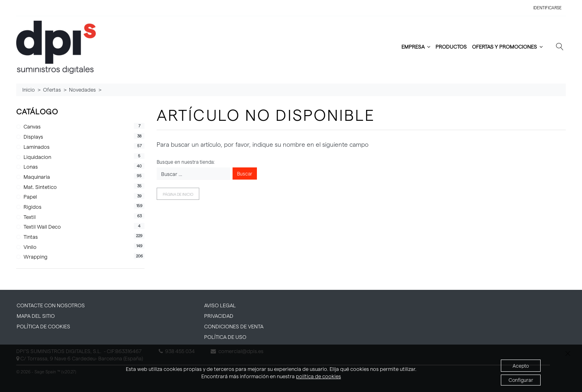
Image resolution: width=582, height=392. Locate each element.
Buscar (245, 174)
